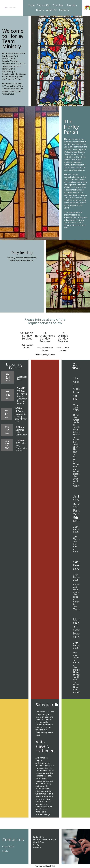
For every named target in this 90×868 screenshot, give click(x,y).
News (39, 10)
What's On (52, 10)
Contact (63, 10)
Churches (58, 5)
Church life (43, 5)
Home (32, 5)
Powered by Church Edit (45, 866)
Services (71, 5)
